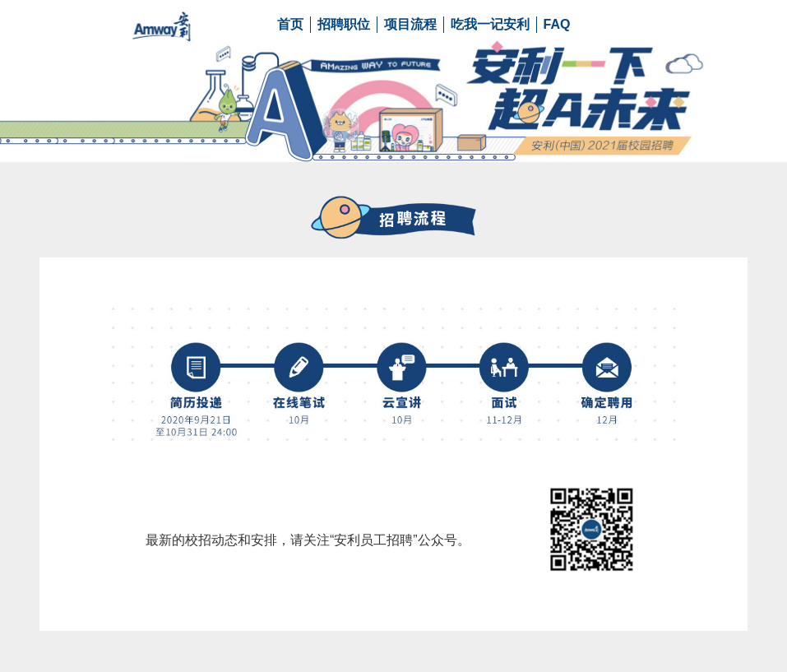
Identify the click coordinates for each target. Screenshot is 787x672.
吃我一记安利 (490, 24)
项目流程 (410, 24)
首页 (290, 24)
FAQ (557, 24)
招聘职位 (344, 24)
